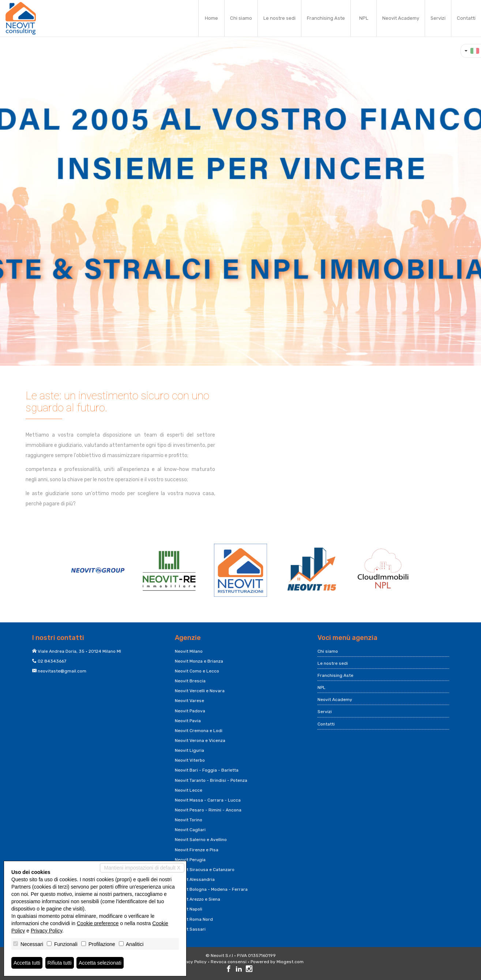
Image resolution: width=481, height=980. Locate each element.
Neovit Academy (401, 18)
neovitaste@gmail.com (62, 671)
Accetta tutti (27, 963)
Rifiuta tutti (60, 963)
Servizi (438, 18)
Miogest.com (290, 962)
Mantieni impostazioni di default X (142, 868)
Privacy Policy (192, 962)
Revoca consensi (229, 962)
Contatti (466, 18)
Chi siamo (241, 18)
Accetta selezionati (100, 963)
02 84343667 (52, 661)
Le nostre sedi (279, 18)
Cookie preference (98, 923)
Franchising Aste (326, 18)
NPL (364, 18)
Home (211, 18)
